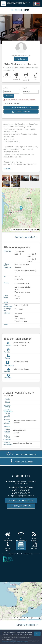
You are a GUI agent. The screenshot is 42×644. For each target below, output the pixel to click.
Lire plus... (8, 169)
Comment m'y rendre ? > (26, 237)
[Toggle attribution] (38, 230)
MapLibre (33, 230)
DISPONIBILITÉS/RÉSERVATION (21, 501)
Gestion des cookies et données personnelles (15, 641)
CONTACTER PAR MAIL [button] (21, 506)
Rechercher (9, 96)
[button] (21, 59)
